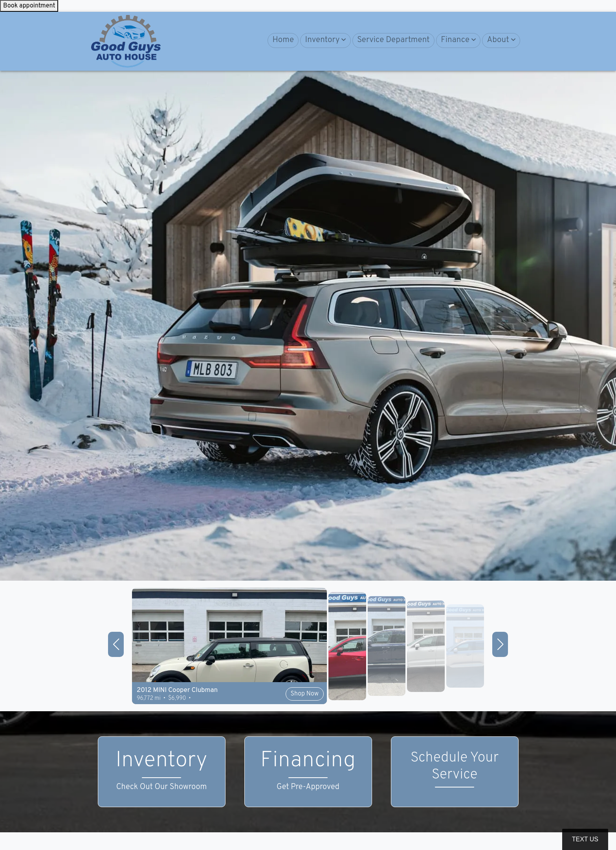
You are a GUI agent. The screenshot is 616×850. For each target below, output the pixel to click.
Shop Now (305, 694)
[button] (325, 40)
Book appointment (29, 6)
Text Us (585, 839)
